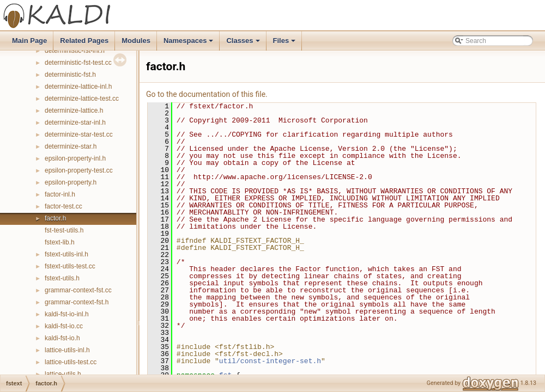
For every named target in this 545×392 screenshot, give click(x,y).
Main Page (29, 41)
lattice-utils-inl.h (67, 350)
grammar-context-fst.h (77, 302)
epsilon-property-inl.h (75, 158)
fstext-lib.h (60, 242)
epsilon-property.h (71, 182)
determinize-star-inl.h (75, 122)
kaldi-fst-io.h (62, 338)
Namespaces (189, 44)
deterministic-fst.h (70, 75)
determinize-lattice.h (74, 111)
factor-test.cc (63, 206)
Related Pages (84, 41)
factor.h (55, 218)
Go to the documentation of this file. (207, 94)
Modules (136, 41)
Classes (244, 44)
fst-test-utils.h (64, 230)
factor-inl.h (60, 194)
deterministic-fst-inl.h (75, 51)
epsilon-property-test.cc (79, 170)
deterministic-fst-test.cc (78, 63)
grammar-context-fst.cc (78, 290)
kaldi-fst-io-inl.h (67, 314)
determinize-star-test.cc (79, 134)
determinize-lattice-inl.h (78, 87)
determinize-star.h (71, 146)
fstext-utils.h (62, 278)
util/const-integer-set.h (270, 361)
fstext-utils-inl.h (66, 254)
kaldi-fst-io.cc (64, 326)
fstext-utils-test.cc (70, 266)
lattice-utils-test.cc (71, 362)
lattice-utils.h (63, 374)
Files (285, 44)
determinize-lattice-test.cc (82, 99)
